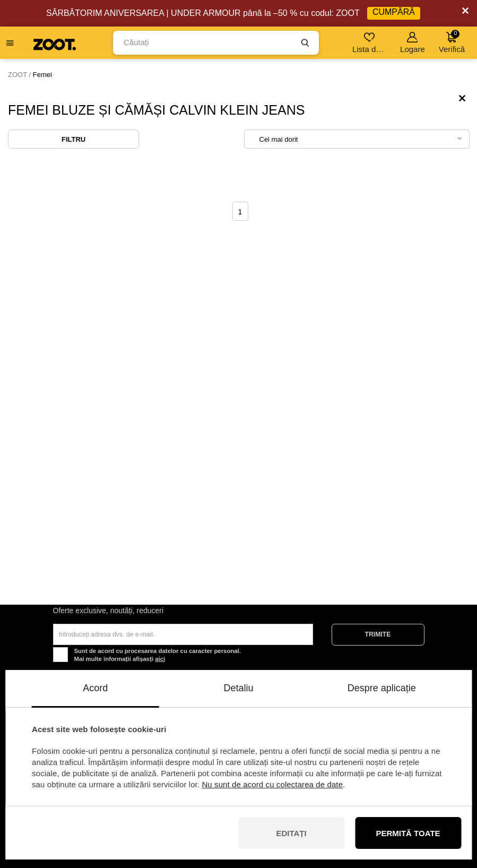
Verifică (452, 42)
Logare (413, 43)
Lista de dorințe (370, 43)
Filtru (73, 139)
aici (160, 659)
